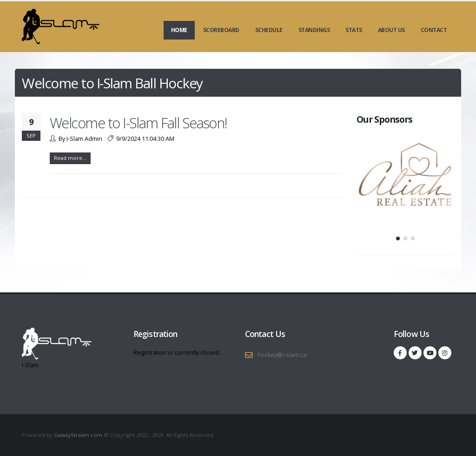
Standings (314, 30)
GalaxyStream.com (79, 435)
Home (179, 30)
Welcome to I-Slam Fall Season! (139, 123)
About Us (391, 30)
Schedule (269, 30)
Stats (354, 30)
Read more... (70, 158)
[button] (398, 238)
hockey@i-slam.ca (282, 355)
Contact (434, 30)
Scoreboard (221, 30)
